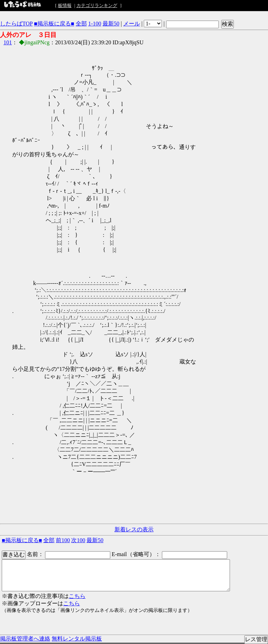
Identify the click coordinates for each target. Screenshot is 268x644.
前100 (63, 540)
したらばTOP (16, 24)
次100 (78, 540)
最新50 (111, 24)
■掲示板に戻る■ (54, 24)
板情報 (65, 5)
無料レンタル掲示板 (77, 639)
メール (132, 24)
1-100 (95, 24)
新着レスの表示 (134, 529)
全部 (81, 24)
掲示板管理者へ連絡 (25, 639)
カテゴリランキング (97, 5)
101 (8, 42)
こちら (77, 596)
